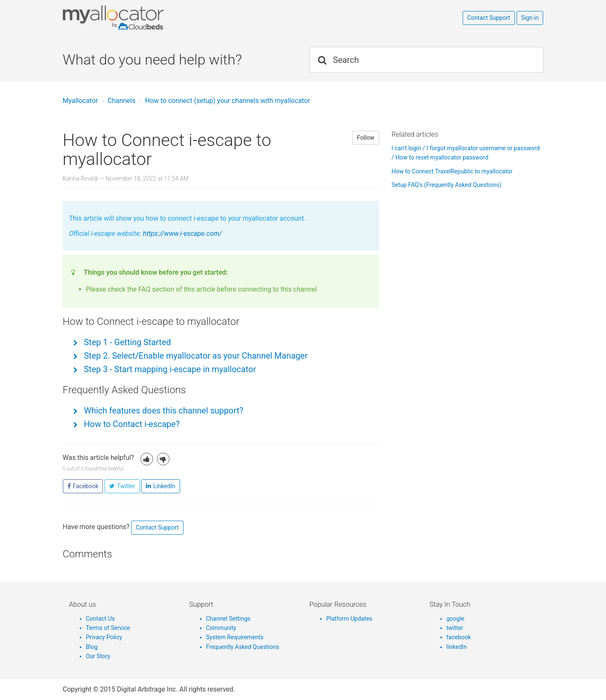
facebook (459, 637)
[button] (147, 459)
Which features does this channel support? (163, 411)
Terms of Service (108, 628)
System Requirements (235, 637)
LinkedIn (164, 486)
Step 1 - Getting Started (126, 342)
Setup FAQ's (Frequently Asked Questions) (447, 185)
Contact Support (489, 18)
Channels (121, 101)
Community (221, 628)
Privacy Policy (104, 637)
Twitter (126, 486)
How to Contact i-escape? (131, 424)
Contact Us (101, 619)
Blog (92, 647)
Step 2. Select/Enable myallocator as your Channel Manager (195, 356)
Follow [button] (366, 138)
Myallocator (81, 101)
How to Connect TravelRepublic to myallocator (452, 171)
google (456, 619)
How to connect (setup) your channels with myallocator (228, 101)
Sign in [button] (530, 18)
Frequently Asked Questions (243, 647)
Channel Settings (228, 619)
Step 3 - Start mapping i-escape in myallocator (169, 369)
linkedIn (457, 647)
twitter (455, 628)
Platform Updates (349, 619)
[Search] (427, 60)
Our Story (98, 656)
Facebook (86, 486)
